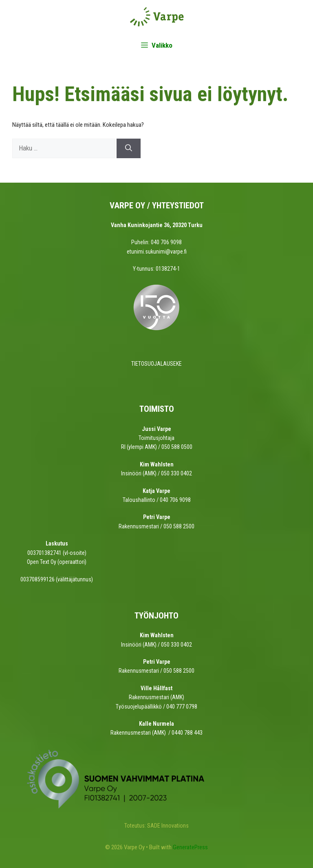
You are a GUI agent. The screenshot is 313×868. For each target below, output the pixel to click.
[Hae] (129, 148)
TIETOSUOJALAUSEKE (156, 364)
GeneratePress (190, 847)
